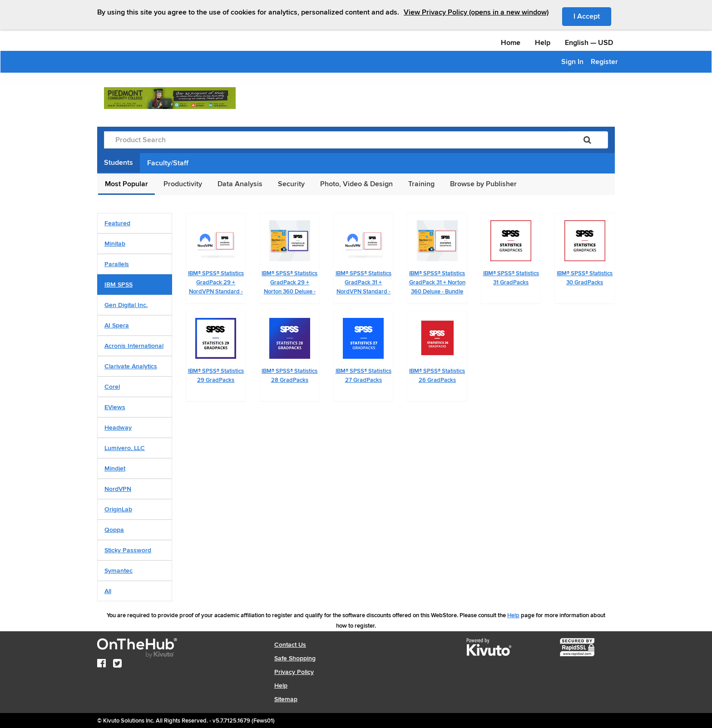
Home (511, 43)
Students (119, 163)
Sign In (572, 62)
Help (543, 43)
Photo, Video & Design (356, 184)
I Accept (592, 16)
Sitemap (286, 699)
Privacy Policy (294, 672)
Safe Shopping (295, 658)
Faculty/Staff (168, 163)
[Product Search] (336, 140)
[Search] (587, 140)
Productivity (183, 184)
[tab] (135, 223)
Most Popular (126, 184)
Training (421, 184)
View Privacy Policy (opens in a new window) (476, 12)
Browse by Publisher (483, 184)
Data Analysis (240, 184)
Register (604, 62)
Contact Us (290, 645)
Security (291, 184)
